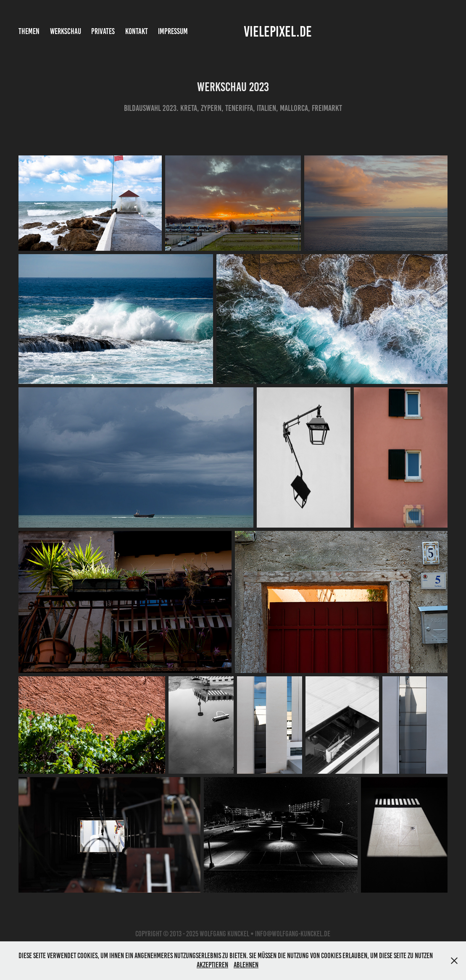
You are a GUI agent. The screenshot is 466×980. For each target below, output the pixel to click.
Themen (29, 31)
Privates (103, 31)
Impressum (173, 31)
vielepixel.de (278, 32)
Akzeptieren (212, 965)
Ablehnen (246, 965)
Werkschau (66, 31)
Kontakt (137, 31)
